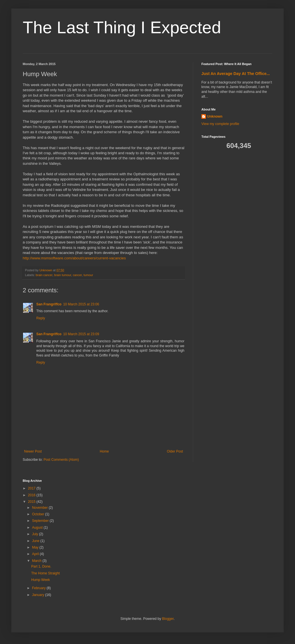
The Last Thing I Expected (122, 27)
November (40, 508)
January (39, 595)
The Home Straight (46, 573)
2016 (32, 495)
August (38, 528)
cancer (77, 275)
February (39, 588)
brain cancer (44, 275)
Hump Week (41, 580)
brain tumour (63, 275)
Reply (41, 318)
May (36, 547)
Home (104, 451)
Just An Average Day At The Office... (236, 74)
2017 (32, 488)
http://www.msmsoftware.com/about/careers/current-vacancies (74, 258)
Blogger (168, 619)
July (36, 534)
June (36, 541)
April (36, 554)
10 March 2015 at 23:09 (81, 334)
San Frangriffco (49, 304)
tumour (88, 275)
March (37, 561)
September (41, 521)
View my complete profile (220, 124)
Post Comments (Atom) (61, 460)
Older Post (175, 451)
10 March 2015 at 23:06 (81, 304)
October (39, 514)
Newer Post (33, 451)
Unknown (215, 116)
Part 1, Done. (41, 566)
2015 (32, 502)
